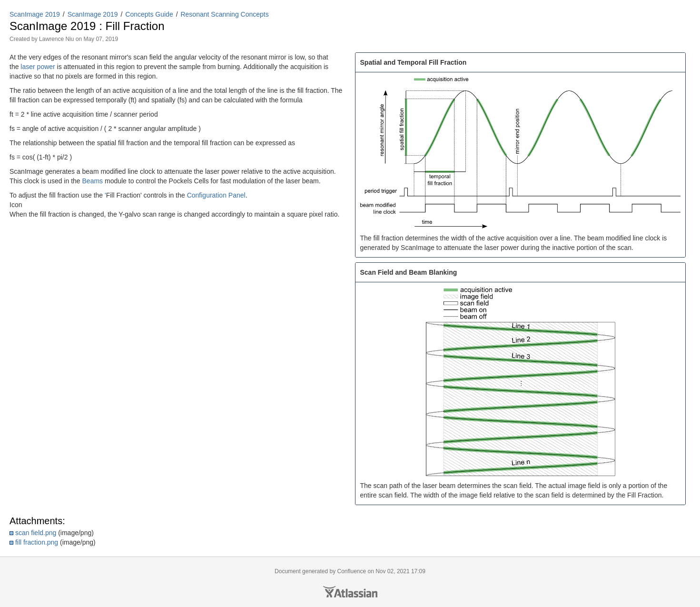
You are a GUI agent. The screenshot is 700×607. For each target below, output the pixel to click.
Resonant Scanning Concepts (224, 14)
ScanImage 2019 (35, 14)
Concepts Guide (149, 14)
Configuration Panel (216, 195)
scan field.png (36, 533)
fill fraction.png (37, 542)
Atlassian (350, 592)
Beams (93, 181)
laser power (38, 67)
